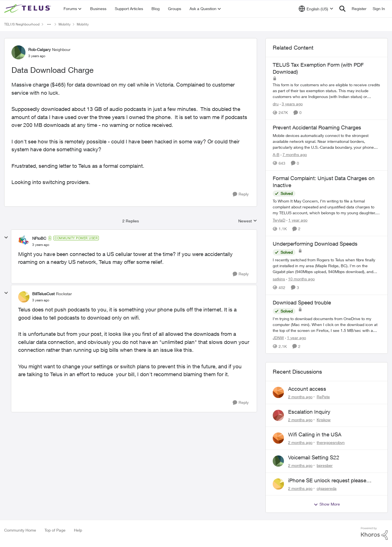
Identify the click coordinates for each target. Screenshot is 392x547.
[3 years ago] (291, 104)
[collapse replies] (6, 238)
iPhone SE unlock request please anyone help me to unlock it (327, 481)
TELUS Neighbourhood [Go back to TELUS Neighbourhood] (22, 24)
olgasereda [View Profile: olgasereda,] (327, 488)
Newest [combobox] (248, 221)
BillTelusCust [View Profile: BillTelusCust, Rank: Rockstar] (43, 294)
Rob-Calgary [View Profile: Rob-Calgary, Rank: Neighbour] (39, 49)
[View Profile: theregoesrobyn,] (278, 438)
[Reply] (241, 194)
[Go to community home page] (28, 9)
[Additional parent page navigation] (49, 24)
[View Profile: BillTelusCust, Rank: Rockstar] (24, 297)
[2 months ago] (300, 397)
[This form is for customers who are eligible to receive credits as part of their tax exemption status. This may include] (327, 91)
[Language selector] (316, 9)
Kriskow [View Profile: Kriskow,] (324, 419)
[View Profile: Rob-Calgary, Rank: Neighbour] (18, 52)
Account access (307, 389)
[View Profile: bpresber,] (278, 461)
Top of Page (55, 530)
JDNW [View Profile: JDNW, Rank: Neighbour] (278, 338)
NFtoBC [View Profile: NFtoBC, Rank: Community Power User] (39, 238)
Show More (327, 504)
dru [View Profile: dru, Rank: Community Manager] (276, 104)
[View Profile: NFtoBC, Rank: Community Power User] (24, 241)
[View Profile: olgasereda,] (278, 484)
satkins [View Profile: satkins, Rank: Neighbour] (279, 279)
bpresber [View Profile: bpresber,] (325, 465)
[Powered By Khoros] (374, 534)
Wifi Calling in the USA (315, 434)
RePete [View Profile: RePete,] (323, 397)
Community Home (20, 530)
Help (78, 530)
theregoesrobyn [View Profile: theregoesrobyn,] (331, 442)
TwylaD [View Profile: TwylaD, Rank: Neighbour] (279, 220)
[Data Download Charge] (41, 245)
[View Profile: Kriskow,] (278, 415)
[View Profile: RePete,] (278, 392)
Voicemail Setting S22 (314, 457)
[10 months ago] (300, 279)
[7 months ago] (294, 154)
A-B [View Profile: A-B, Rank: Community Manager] (276, 154)
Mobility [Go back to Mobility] (65, 24)
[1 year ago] (297, 220)
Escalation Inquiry (309, 412)
